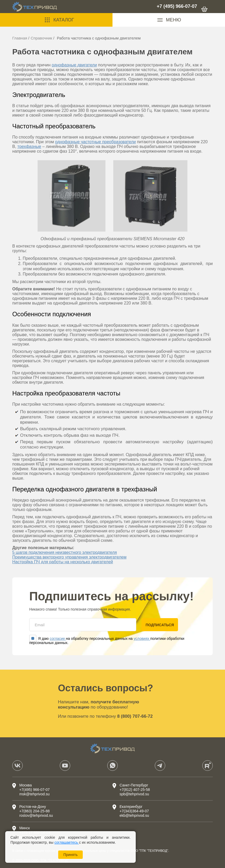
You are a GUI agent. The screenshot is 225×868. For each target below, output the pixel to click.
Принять (71, 855)
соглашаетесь (67, 842)
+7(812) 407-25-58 (135, 790)
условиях (142, 639)
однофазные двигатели (74, 65)
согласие (58, 639)
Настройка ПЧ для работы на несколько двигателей (63, 562)
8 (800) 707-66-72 (135, 716)
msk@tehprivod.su (34, 794)
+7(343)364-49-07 (134, 811)
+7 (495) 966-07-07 (177, 6)
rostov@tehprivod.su (36, 815)
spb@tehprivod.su (134, 794)
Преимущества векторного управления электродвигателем (69, 557)
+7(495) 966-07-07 (34, 790)
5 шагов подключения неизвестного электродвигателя (65, 552)
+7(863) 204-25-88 (34, 811)
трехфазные (29, 146)
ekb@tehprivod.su (134, 815)
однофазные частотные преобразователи (95, 142)
